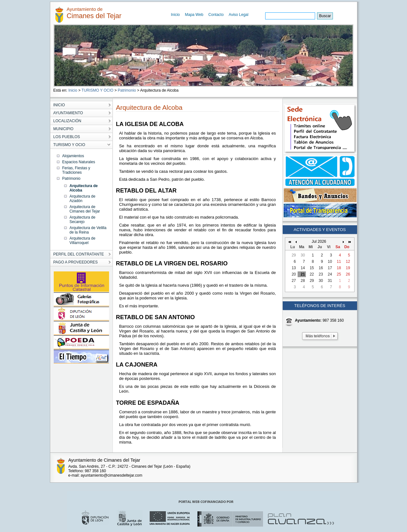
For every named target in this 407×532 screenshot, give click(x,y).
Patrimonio (127, 90)
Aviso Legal (238, 15)
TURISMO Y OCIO (97, 90)
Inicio (176, 15)
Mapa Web (194, 15)
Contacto (216, 15)
